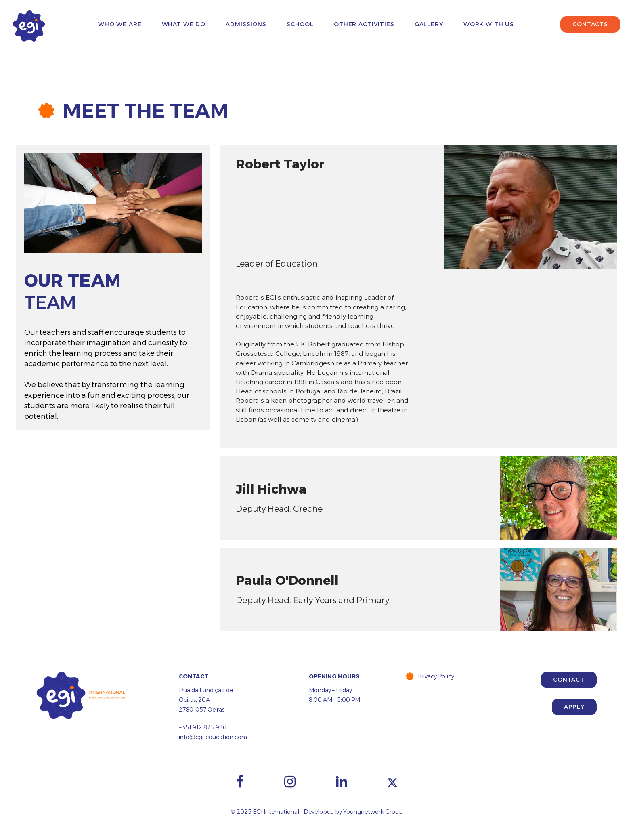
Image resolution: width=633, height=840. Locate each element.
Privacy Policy (436, 676)
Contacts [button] (590, 24)
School (300, 24)
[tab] (418, 207)
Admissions (246, 24)
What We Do (184, 24)
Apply (574, 707)
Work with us (489, 24)
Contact (569, 680)
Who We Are (120, 24)
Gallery (429, 24)
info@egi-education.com (213, 737)
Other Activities (364, 24)
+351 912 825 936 (203, 727)
